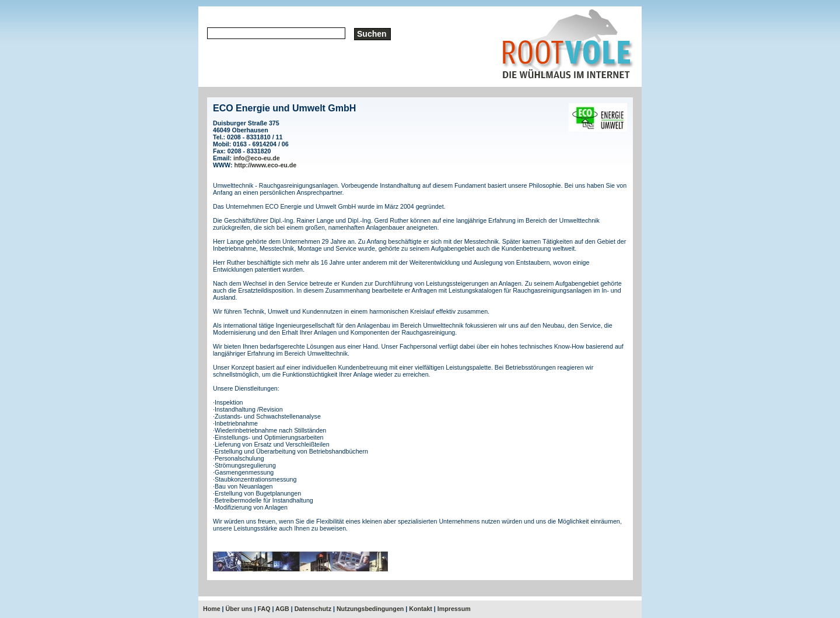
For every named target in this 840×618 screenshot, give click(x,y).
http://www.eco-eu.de (266, 165)
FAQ (264, 609)
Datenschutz (313, 609)
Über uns (239, 609)
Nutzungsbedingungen (370, 609)
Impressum (454, 609)
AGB (282, 609)
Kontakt (421, 609)
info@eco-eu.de (257, 158)
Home (212, 609)
